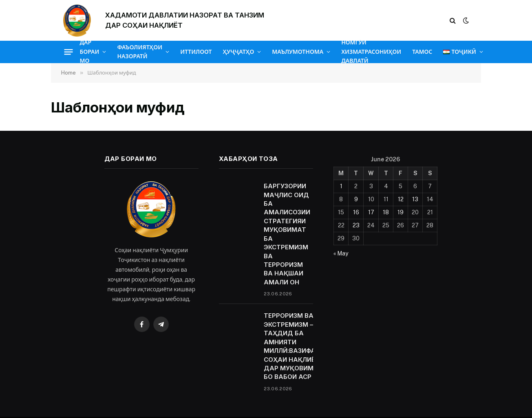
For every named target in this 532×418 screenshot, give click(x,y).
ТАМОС (422, 52)
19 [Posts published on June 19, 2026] (401, 212)
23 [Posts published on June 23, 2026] (356, 225)
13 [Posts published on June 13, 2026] (415, 199)
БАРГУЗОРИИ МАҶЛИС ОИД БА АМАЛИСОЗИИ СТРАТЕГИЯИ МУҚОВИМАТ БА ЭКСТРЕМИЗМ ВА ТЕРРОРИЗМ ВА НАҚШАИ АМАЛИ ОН (287, 234)
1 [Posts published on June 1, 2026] (341, 186)
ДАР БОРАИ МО (90, 52)
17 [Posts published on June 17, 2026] (371, 212)
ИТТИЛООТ (196, 52)
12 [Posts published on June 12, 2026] (401, 199)
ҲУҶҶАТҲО (238, 52)
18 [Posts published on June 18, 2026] (386, 212)
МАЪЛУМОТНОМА (298, 52)
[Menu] (68, 52)
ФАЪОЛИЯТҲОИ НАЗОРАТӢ (140, 52)
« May (341, 253)
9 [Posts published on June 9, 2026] (356, 199)
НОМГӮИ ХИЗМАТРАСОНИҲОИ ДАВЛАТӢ (371, 52)
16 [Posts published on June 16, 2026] (356, 212)
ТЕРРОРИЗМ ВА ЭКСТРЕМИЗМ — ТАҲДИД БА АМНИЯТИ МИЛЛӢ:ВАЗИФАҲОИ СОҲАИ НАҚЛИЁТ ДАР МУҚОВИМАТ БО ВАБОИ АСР (296, 346)
